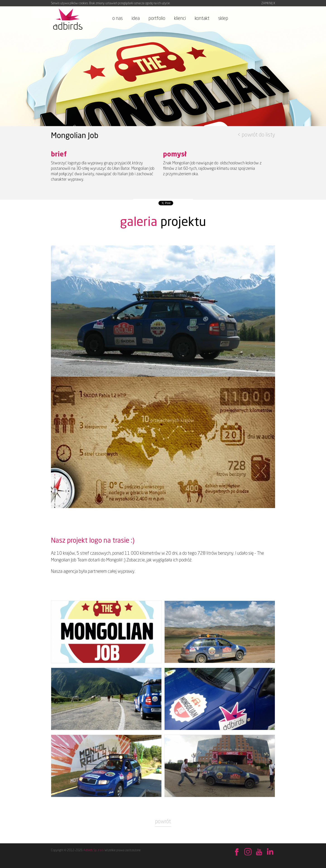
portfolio (157, 18)
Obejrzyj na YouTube (259, 852)
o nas (117, 18)
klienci (180, 18)
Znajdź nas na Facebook (237, 852)
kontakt (202, 18)
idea (136, 18)
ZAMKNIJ (268, 3)
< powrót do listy (256, 134)
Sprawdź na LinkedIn (270, 852)
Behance (248, 852)
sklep (223, 18)
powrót (163, 821)
